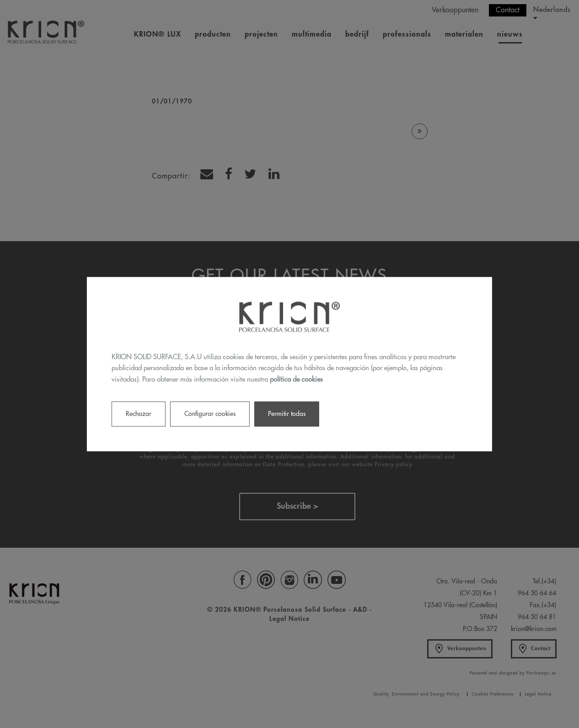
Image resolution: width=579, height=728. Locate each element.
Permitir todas (287, 414)
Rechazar (139, 414)
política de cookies (296, 380)
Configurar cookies (210, 414)
